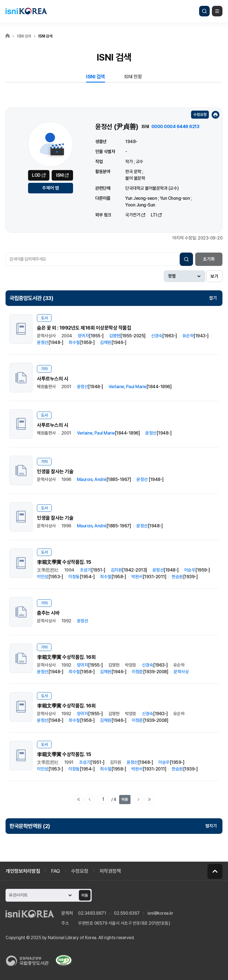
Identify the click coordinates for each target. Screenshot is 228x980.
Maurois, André (92, 479)
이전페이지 (90, 799)
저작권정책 (110, 871)
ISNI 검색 (96, 77)
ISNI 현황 (133, 77)
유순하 (188, 336)
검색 (204, 11)
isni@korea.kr (160, 913)
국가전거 (133, 215)
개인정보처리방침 (23, 871)
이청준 (137, 672)
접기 (213, 298)
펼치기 (211, 826)
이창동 (74, 577)
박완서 (137, 577)
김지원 (116, 570)
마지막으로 (149, 799)
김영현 (115, 336)
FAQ (56, 871)
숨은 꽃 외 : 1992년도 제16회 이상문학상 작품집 (84, 328)
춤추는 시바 (48, 613)
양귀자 (83, 336)
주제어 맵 (51, 188)
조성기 (86, 570)
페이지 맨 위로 (215, 871)
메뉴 (217, 11)
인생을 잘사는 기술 (55, 471)
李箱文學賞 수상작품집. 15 (64, 562)
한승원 (177, 577)
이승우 (190, 570)
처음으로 (79, 799)
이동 (125, 799)
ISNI (60, 175)
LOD (36, 175)
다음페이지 (138, 799)
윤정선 (43, 342)
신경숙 (157, 336)
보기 (214, 276)
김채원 (106, 342)
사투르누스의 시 (52, 379)
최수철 (74, 342)
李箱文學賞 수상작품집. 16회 (66, 657)
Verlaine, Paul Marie (127, 387)
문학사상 (181, 672)
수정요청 (200, 114)
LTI (154, 215)
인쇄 (216, 115)
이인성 (43, 577)
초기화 (209, 259)
